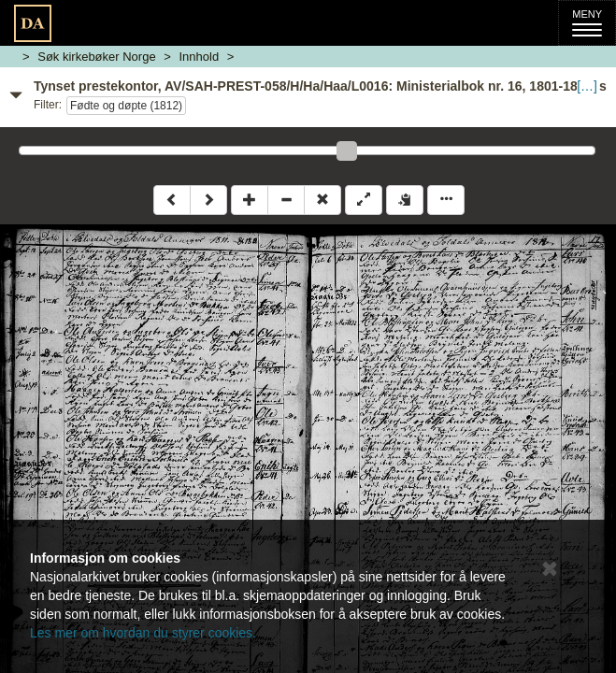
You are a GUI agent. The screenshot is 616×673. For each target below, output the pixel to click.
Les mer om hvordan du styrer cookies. (143, 633)
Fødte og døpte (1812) (126, 106)
